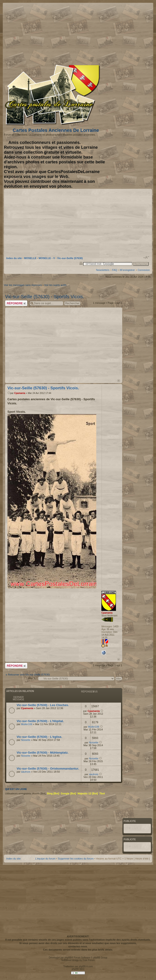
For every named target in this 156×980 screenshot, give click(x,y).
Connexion (144, 270)
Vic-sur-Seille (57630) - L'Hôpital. (40, 721)
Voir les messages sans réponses (23, 285)
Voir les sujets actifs (55, 285)
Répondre (16, 303)
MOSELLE (30, 258)
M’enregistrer (127, 270)
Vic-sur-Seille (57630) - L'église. (39, 737)
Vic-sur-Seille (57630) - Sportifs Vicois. (45, 297)
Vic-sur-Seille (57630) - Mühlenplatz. (43, 753)
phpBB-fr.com (86, 966)
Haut (119, 381)
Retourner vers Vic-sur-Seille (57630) (29, 675)
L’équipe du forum (45, 859)
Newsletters (103, 270)
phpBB (68, 958)
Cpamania (20, 393)
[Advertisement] (105, 33)
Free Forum (89, 960)
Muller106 (27, 724)
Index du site (14, 258)
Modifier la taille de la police (146, 257)
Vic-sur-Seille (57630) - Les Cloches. (43, 705)
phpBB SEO (78, 969)
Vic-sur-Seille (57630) (70, 258)
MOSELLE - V (47, 258)
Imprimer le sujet (81, 263)
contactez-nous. (78, 946)
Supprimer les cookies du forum (76, 859)
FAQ (115, 270)
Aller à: (32, 678)
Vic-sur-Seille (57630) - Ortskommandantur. (48, 769)
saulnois (26, 772)
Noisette (26, 740)
